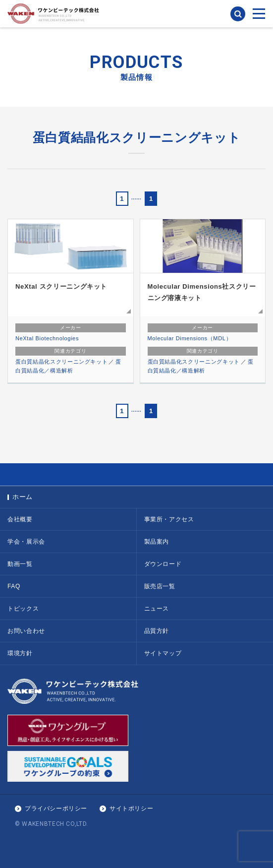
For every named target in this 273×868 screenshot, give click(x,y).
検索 (238, 14)
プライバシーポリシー (56, 808)
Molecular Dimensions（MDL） (190, 338)
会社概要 (20, 519)
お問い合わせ (26, 631)
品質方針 (157, 631)
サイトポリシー (131, 808)
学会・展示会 (26, 542)
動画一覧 (20, 564)
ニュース (157, 609)
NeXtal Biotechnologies (47, 338)
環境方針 (20, 653)
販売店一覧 (160, 586)
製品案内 (157, 542)
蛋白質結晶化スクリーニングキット (61, 362)
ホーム (23, 497)
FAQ (14, 586)
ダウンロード (163, 564)
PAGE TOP (136, 474)
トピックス (23, 609)
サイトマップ (163, 653)
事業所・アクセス (169, 519)
